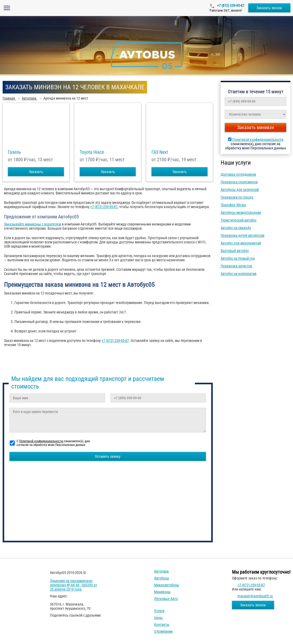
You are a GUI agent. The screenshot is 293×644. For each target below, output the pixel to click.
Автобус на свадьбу (236, 228)
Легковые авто (166, 599)
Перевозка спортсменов (239, 182)
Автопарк (161, 571)
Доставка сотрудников (238, 174)
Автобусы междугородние (241, 213)
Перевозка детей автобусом (243, 235)
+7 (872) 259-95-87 (230, 6)
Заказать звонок (269, 8)
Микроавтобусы (167, 585)
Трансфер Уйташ (233, 205)
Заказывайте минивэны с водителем (32, 224)
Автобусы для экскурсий (240, 190)
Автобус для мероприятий (241, 243)
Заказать (36, 172)
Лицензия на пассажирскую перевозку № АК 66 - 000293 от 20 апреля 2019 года (74, 585)
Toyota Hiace (92, 152)
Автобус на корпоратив (239, 274)
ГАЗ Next (160, 152)
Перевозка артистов (236, 266)
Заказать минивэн (256, 127)
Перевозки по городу (237, 197)
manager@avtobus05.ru (255, 596)
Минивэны (162, 592)
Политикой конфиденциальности (258, 140)
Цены (158, 618)
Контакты (162, 625)
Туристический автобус (239, 220)
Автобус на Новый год (238, 258)
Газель (14, 152)
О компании (163, 631)
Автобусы (162, 578)
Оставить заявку (108, 456)
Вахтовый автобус (235, 251)
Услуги (159, 611)
